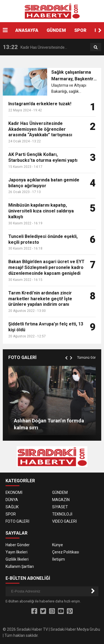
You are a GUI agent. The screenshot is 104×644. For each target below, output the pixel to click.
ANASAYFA (27, 30)
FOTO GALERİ (17, 521)
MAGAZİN (61, 500)
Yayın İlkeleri (17, 552)
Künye (58, 545)
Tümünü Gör (86, 358)
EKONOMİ (14, 492)
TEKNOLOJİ (62, 514)
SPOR (80, 30)
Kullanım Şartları (20, 566)
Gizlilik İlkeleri (17, 559)
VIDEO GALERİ (64, 521)
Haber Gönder (18, 545)
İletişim (59, 559)
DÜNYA (12, 500)
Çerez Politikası (66, 552)
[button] (100, 30)
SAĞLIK (12, 507)
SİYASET (60, 507)
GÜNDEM (56, 30)
